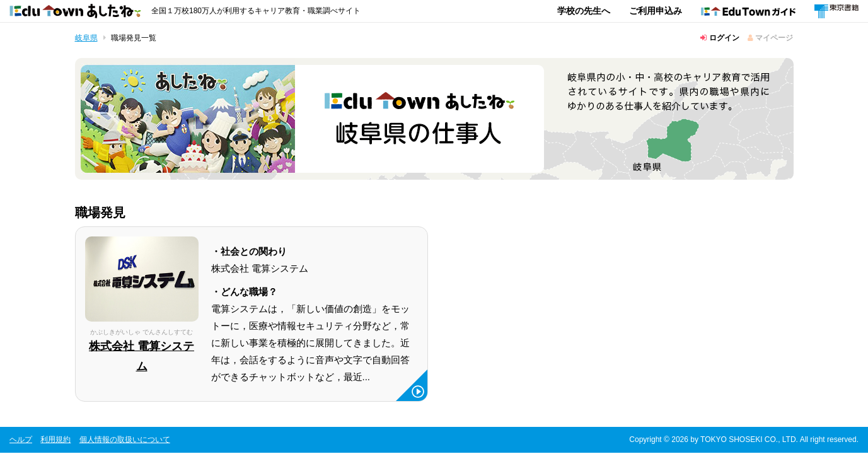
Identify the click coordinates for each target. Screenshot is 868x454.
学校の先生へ (584, 11)
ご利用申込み (656, 11)
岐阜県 (86, 38)
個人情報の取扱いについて (125, 439)
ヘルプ (21, 439)
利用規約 (55, 439)
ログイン (720, 38)
